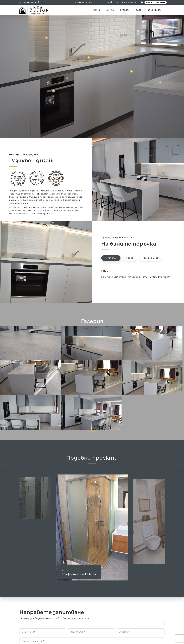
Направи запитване (156, 2)
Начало (96, 10)
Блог (139, 10)
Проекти (125, 10)
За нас (110, 10)
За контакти (155, 10)
